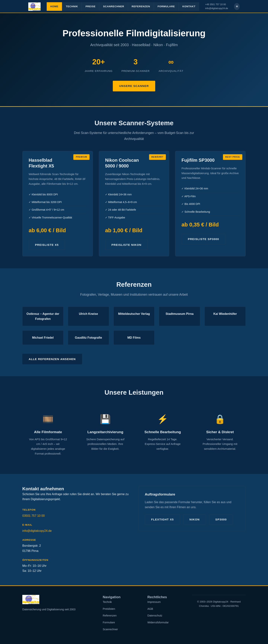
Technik (107, 602)
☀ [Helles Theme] (237, 7)
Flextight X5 (162, 519)
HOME (54, 6)
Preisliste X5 (47, 245)
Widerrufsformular (158, 622)
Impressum (154, 602)
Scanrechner (110, 629)
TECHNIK (72, 6)
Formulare (109, 622)
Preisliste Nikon (126, 245)
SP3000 (221, 519)
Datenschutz (155, 616)
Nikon (195, 519)
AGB (150, 609)
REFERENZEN (141, 6)
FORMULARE (166, 6)
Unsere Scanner (134, 86)
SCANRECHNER (114, 6)
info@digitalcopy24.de (217, 8)
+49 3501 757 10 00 (215, 4)
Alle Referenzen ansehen (52, 359)
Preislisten (109, 609)
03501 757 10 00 (33, 516)
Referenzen (110, 616)
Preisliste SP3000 (203, 239)
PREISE (90, 6)
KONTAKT (189, 6)
